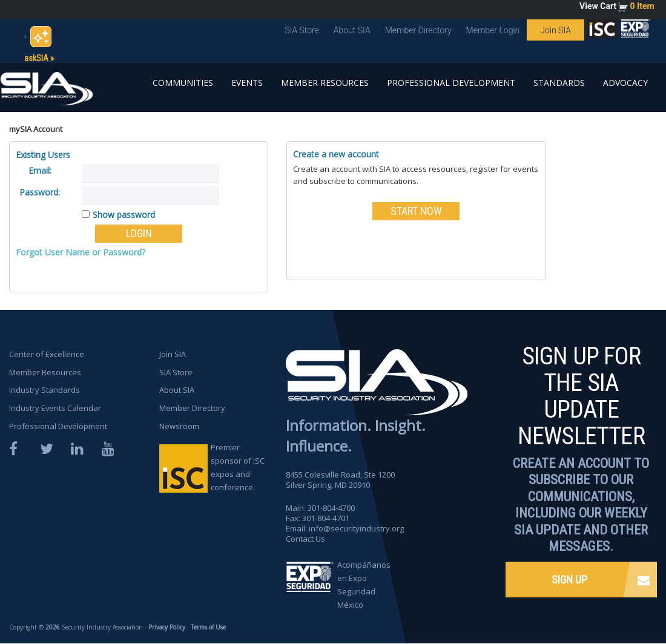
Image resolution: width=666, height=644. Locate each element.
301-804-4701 (326, 518)
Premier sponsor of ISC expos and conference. (238, 467)
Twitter (47, 449)
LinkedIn (78, 449)
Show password (124, 215)
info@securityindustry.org (356, 528)
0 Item (642, 6)
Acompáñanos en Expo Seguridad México (364, 585)
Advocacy (625, 83)
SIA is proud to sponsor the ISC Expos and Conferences (602, 31)
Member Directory (418, 30)
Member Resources (325, 83)
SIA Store (302, 30)
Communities (183, 83)
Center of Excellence (47, 354)
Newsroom (179, 426)
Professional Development (451, 83)
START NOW (416, 211)
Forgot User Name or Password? (81, 252)
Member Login (493, 30)
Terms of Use (208, 627)
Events (247, 83)
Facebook (16, 449)
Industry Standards (45, 390)
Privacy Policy (167, 627)
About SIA (352, 30)
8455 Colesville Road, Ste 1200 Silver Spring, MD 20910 (341, 480)
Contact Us (305, 539)
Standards (559, 83)
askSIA (36, 58)
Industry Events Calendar (55, 408)
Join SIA (556, 30)
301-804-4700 (331, 508)
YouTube (109, 449)
